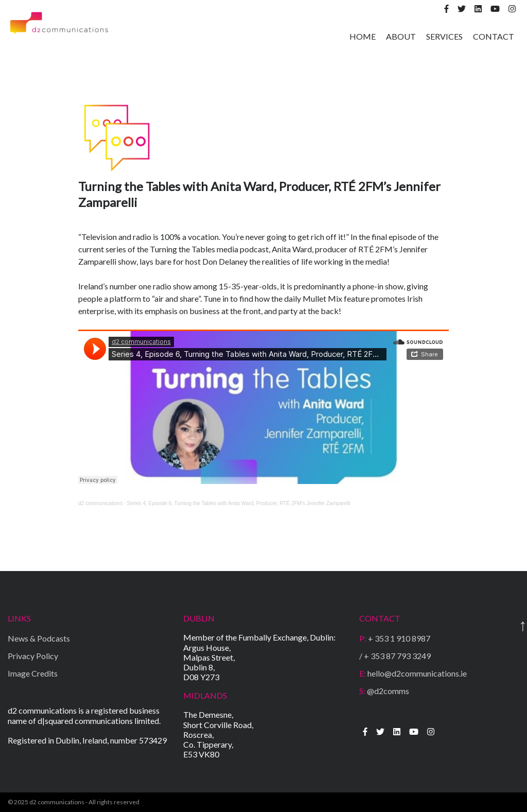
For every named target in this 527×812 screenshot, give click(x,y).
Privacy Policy (33, 656)
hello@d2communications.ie (413, 673)
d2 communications (100, 503)
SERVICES (444, 36)
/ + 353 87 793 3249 (395, 656)
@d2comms (384, 691)
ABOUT (401, 36)
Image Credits (33, 673)
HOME (363, 36)
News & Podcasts (39, 638)
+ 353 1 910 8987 (395, 638)
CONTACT (494, 36)
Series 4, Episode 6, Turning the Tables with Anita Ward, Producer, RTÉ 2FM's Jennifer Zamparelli (239, 503)
